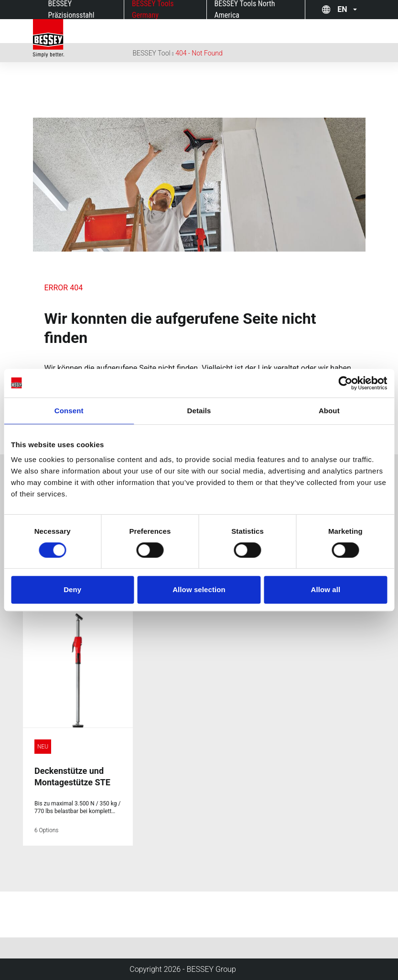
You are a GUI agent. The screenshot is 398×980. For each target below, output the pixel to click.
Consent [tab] (69, 411)
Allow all (325, 589)
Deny (72, 589)
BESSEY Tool (152, 53)
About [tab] (329, 411)
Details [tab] (199, 411)
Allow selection (199, 589)
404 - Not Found (199, 53)
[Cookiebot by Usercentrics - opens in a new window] (345, 383)
